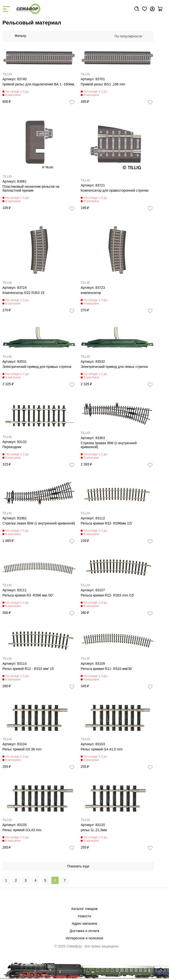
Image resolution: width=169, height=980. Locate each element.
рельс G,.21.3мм (94, 830)
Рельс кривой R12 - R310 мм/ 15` (29, 669)
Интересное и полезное (85, 938)
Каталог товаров (84, 909)
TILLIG (7, 74)
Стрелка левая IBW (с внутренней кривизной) (39, 523)
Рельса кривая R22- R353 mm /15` (108, 595)
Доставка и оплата (84, 931)
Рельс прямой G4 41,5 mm (102, 749)
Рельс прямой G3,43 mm (22, 830)
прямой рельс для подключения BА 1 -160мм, (39, 84)
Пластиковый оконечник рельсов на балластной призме (31, 188)
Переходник (12, 447)
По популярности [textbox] (128, 36)
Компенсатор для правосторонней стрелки (115, 190)
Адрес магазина (85, 923)
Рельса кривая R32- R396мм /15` (107, 523)
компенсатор (91, 293)
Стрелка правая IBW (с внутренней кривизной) (109, 445)
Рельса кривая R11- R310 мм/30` (107, 669)
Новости (84, 916)
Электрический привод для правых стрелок (37, 367)
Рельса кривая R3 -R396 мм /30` (28, 595)
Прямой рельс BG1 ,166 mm (103, 84)
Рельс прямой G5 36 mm (22, 749)
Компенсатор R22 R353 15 (23, 293)
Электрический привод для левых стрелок (114, 367)
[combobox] (131, 36)
